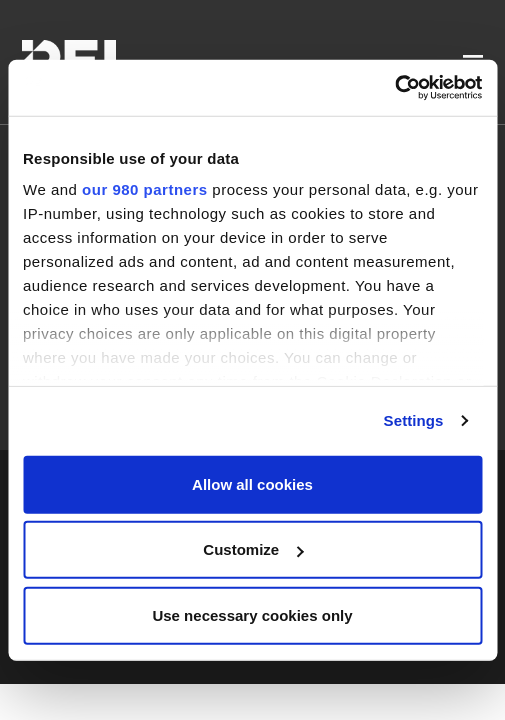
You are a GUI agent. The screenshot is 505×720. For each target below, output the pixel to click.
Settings (414, 420)
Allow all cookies (252, 483)
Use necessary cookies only (252, 614)
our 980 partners (145, 189)
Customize (253, 549)
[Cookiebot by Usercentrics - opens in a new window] (394, 88)
